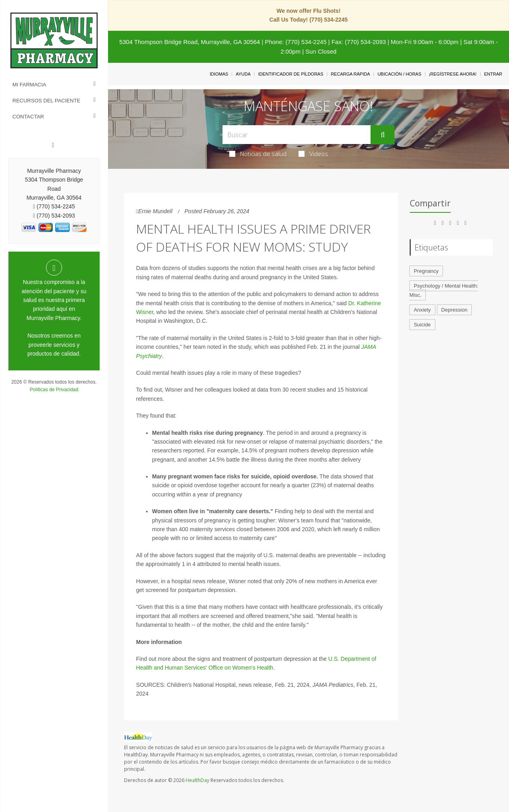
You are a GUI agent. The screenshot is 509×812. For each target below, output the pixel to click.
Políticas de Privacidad (54, 390)
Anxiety (422, 310)
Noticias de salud (258, 154)
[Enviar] (383, 135)
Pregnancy (426, 271)
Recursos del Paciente (46, 101)
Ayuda (243, 74)
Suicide (422, 325)
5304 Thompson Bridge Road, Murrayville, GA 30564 (190, 42)
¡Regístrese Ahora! (453, 74)
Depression (455, 310)
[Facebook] (53, 145)
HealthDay (197, 780)
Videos (313, 154)
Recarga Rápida (351, 74)
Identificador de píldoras (291, 74)
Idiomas (219, 74)
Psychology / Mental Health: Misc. (444, 290)
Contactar (28, 117)
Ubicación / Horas (399, 74)
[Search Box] (297, 135)
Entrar (493, 74)
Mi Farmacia (29, 85)
